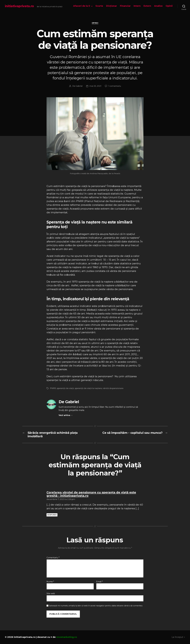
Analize (158, 6)
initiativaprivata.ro (19, 6)
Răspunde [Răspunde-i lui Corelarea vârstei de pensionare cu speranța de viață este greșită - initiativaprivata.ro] (52, 515)
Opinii (169, 6)
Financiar (125, 6)
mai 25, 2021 (95, 86)
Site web (51, 593)
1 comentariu (115, 86)
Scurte (99, 6)
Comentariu (53, 558)
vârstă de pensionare (113, 388)
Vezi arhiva (66, 415)
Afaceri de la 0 (82, 6)
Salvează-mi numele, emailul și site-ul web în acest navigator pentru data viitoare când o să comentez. (96, 606)
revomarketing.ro (67, 637)
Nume (50, 582)
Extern (147, 6)
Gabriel (79, 86)
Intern (137, 6)
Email (100, 582)
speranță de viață (65, 388)
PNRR (53, 388)
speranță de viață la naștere (88, 388)
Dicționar (112, 6)
